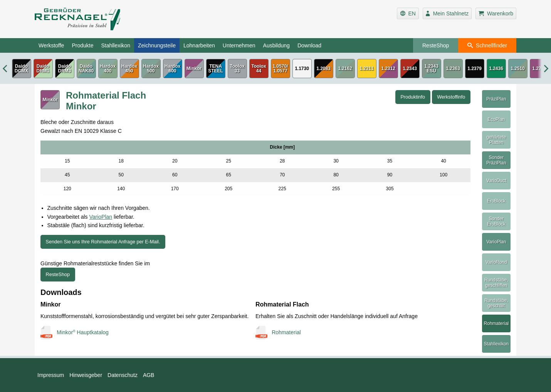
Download (309, 45)
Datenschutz (123, 375)
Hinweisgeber (86, 375)
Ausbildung (276, 45)
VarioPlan (101, 217)
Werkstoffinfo (451, 97)
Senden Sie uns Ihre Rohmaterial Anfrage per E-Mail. (103, 242)
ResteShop (436, 45)
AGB (149, 375)
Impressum (51, 375)
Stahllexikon (116, 45)
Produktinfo (413, 97)
